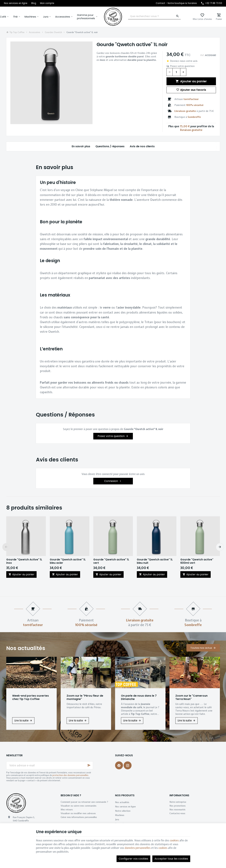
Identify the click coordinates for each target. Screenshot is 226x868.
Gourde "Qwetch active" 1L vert (111, 561)
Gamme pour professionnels (86, 17)
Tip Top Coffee (15, 32)
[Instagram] (128, 765)
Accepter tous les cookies (171, 859)
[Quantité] (176, 72)
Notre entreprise (178, 802)
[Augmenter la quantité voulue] (183, 72)
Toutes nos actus (201, 648)
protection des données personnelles (70, 775)
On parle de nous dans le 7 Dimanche (139, 697)
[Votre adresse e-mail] (50, 765)
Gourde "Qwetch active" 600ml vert (197, 561)
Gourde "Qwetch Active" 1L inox (24, 561)
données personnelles (138, 848)
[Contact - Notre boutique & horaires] (176, 3)
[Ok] (89, 765)
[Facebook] (119, 765)
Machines (30, 17)
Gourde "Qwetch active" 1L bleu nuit (155, 561)
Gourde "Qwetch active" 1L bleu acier (68, 561)
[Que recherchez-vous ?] (154, 16)
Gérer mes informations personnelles (79, 817)
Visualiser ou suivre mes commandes (79, 806)
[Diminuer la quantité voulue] (169, 72)
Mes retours (67, 809)
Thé (15, 17)
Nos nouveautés (177, 809)
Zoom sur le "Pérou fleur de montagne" (85, 697)
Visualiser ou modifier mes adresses (78, 813)
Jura (46, 17)
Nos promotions (178, 806)
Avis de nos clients (142, 146)
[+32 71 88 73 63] (211, 3)
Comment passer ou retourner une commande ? (84, 802)
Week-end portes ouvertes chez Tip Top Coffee (30, 697)
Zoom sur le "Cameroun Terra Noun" (191, 697)
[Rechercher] (178, 16)
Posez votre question (182, 66)
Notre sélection (123, 811)
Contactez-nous (177, 813)
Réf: (202, 55)
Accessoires (63, 17)
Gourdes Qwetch (53, 32)
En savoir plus (81, 146)
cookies (174, 840)
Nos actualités (26, 648)
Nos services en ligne (125, 807)
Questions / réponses (110, 146)
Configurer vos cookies (133, 859)
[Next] (220, 547)
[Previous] (6, 547)
